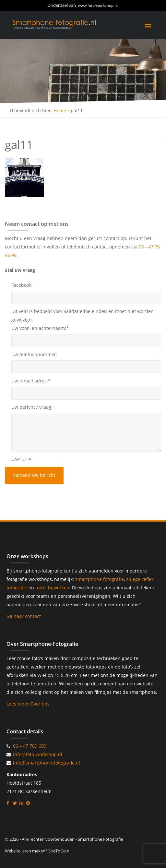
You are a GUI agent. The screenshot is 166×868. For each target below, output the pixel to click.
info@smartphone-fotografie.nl (47, 763)
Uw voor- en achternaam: (40, 328)
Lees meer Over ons (28, 704)
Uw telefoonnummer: (34, 354)
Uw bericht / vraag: (32, 407)
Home (60, 110)
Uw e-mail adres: (31, 381)
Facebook (21, 285)
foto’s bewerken (52, 588)
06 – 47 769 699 (30, 746)
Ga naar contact (24, 616)
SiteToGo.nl (59, 851)
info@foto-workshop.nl (38, 754)
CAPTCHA (21, 459)
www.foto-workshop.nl (98, 5)
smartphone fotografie (100, 579)
